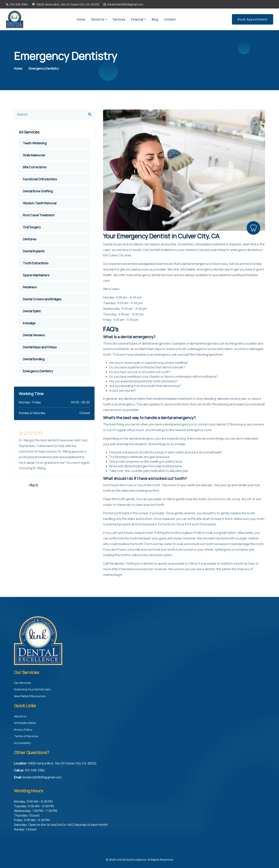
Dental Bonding (34, 359)
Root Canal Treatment (39, 215)
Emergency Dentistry (38, 371)
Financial (137, 19)
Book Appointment (253, 19)
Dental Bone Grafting (38, 191)
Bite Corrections (35, 167)
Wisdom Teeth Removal (40, 203)
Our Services (22, 683)
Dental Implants (34, 251)
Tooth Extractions (36, 263)
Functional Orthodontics (40, 179)
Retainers (30, 287)
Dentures (30, 239)
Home (81, 19)
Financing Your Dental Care (32, 689)
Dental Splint (32, 311)
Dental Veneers (34, 335)
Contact (170, 19)
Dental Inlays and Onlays (40, 347)
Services (119, 19)
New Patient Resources (30, 696)
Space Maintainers (36, 275)
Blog (155, 19)
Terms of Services (26, 736)
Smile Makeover (34, 155)
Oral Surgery (32, 227)
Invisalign (29, 323)
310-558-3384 (19, 4)
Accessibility (22, 743)
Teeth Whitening (35, 143)
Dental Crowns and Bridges (42, 299)
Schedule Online (25, 723)
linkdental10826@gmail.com (125, 4)
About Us (98, 19)
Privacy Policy (23, 729)
